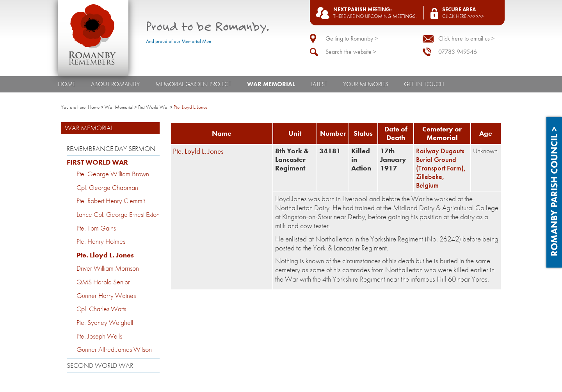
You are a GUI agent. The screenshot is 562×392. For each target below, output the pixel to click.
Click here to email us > (466, 38)
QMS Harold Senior (103, 282)
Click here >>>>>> (463, 16)
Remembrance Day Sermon (111, 149)
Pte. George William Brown (113, 174)
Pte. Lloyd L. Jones (105, 255)
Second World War (100, 365)
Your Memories (366, 84)
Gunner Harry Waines (106, 296)
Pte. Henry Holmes (101, 241)
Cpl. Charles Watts (101, 309)
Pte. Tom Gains (96, 228)
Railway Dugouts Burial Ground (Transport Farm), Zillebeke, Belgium (441, 168)
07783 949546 (458, 52)
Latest (319, 84)
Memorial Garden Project (193, 84)
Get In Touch (424, 84)
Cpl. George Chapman (107, 188)
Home (67, 84)
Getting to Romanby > (352, 38)
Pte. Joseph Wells (99, 336)
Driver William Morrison (108, 268)
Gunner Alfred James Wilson (114, 349)
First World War (153, 107)
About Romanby (115, 84)
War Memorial (271, 84)
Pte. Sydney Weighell (105, 323)
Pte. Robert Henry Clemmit (111, 201)
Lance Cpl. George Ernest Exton (118, 215)
